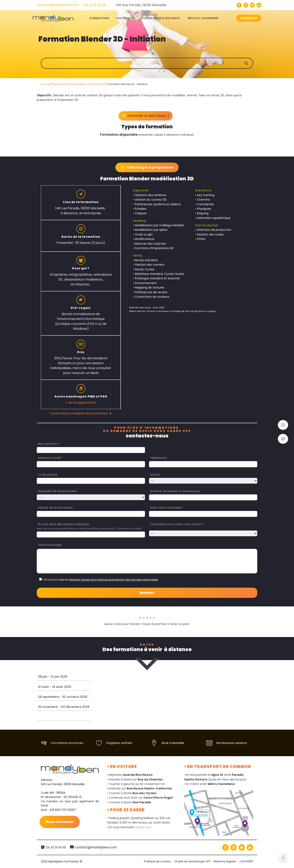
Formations (60, 84)
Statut (155, 475)
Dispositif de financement (57, 491)
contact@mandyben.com (58, 5)
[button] (146, 116)
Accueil (45, 84)
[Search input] (151, 63)
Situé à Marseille (173, 743)
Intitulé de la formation (55, 508)
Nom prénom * (49, 444)
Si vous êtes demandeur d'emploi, (64, 524)
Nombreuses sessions (232, 743)
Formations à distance (161, 18)
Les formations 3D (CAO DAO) (87, 84)
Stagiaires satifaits (119, 743)
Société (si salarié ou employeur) (175, 491)
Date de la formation (166, 508)
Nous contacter (60, 822)
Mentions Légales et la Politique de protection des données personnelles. (114, 580)
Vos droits (125, 18)
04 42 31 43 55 (95, 5)
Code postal (47, 475)
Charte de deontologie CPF (192, 861)
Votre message (50, 545)
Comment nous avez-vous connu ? (177, 524)
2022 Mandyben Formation (62, 861)
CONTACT (249, 18)
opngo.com (143, 827)
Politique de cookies (157, 861)
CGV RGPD (246, 861)
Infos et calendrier (203, 18)
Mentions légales (225, 861)
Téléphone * (159, 458)
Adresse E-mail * (50, 458)
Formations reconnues (67, 743)
